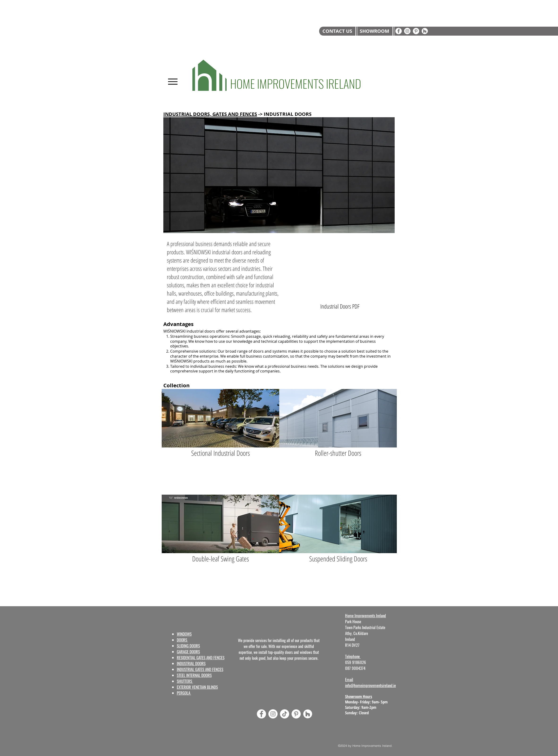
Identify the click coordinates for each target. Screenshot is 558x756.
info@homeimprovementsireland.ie (370, 685)
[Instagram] (407, 31)
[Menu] (173, 81)
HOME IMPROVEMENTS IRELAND (296, 83)
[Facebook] (399, 31)
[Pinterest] (416, 31)
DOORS (182, 640)
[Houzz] (425, 31)
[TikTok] (285, 714)
